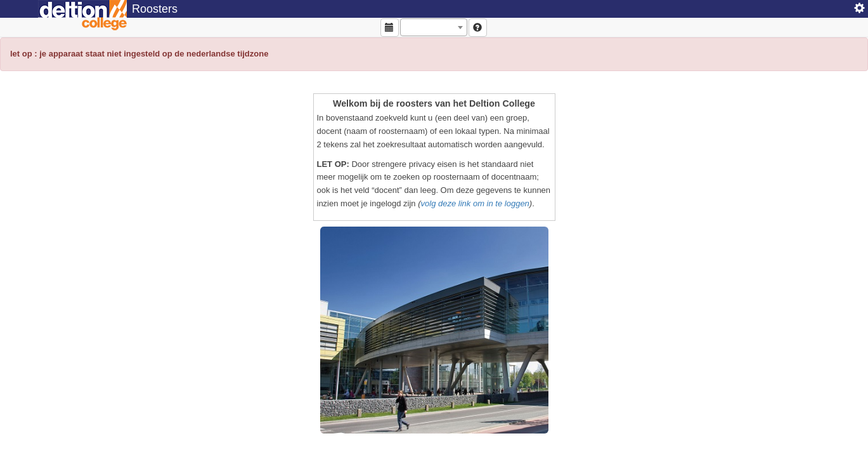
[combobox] (434, 27)
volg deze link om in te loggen (475, 203)
